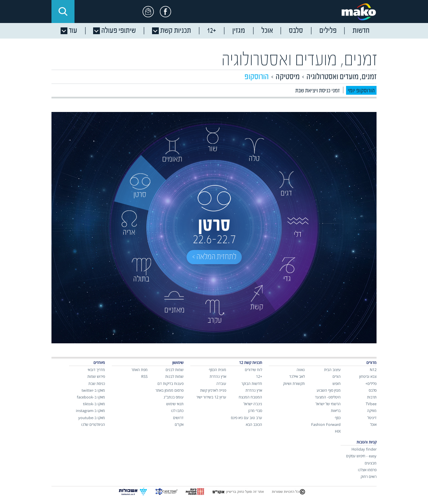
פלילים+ (371, 383)
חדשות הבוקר (252, 383)
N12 (373, 370)
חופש (337, 383)
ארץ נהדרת (254, 390)
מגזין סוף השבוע (329, 390)
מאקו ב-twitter (93, 390)
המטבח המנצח (250, 397)
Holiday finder (364, 449)
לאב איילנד (297, 376)
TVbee (371, 404)
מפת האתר (140, 370)
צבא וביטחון (368, 376)
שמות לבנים (175, 370)
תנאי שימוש (175, 404)
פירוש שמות (96, 376)
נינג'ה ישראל (253, 404)
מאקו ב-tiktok (94, 404)
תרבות (372, 397)
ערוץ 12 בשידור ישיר (211, 397)
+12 (259, 376)
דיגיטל (372, 418)
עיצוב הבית (332, 370)
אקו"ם (179, 424)
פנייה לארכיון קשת (213, 390)
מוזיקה (372, 410)
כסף (338, 418)
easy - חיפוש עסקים (361, 456)
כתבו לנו (177, 410)
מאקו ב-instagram (90, 410)
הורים (337, 376)
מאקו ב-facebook (91, 397)
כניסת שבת (97, 383)
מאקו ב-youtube (92, 418)
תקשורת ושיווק (294, 383)
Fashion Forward (326, 424)
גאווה (301, 370)
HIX (338, 431)
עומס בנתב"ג (174, 397)
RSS (144, 376)
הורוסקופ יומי (361, 91)
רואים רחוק (369, 476)
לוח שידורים (253, 370)
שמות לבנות (174, 376)
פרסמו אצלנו (367, 470)
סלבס (373, 390)
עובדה (221, 383)
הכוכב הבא (254, 424)
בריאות (336, 410)
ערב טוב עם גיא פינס (247, 418)
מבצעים (371, 463)
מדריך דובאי (96, 370)
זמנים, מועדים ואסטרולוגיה (299, 60)
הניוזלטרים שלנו (93, 424)
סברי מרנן (255, 410)
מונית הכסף (218, 370)
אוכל (373, 424)
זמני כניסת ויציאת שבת (317, 91)
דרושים (178, 418)
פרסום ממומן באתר (169, 390)
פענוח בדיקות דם (170, 383)
